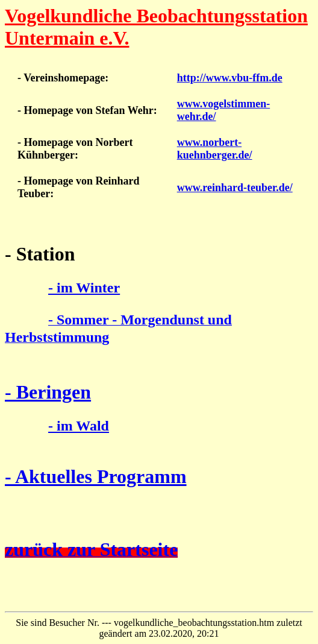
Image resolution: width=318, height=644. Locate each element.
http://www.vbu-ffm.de (230, 78)
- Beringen (48, 392)
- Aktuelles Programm (96, 476)
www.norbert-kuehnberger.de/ (215, 149)
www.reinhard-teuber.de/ (235, 188)
